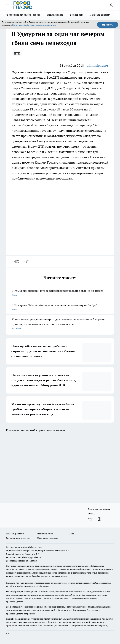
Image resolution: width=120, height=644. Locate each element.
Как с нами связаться (48, 538)
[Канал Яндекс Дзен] (99, 519)
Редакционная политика (18, 538)
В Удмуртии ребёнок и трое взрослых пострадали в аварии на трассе (60, 293)
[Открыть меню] (7, 5)
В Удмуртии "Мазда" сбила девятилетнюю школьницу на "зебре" (60, 308)
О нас (71, 534)
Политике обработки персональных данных (34, 25)
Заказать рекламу (100, 15)
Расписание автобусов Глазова (23, 15)
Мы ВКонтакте (55, 15)
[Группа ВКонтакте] (90, 519)
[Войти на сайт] (111, 5)
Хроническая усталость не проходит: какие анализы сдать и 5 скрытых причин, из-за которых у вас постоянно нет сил (60, 324)
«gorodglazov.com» (33, 547)
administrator (98, 65)
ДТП (17, 53)
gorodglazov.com (94, 566)
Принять (108, 25)
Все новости (77, 15)
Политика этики (45, 534)
